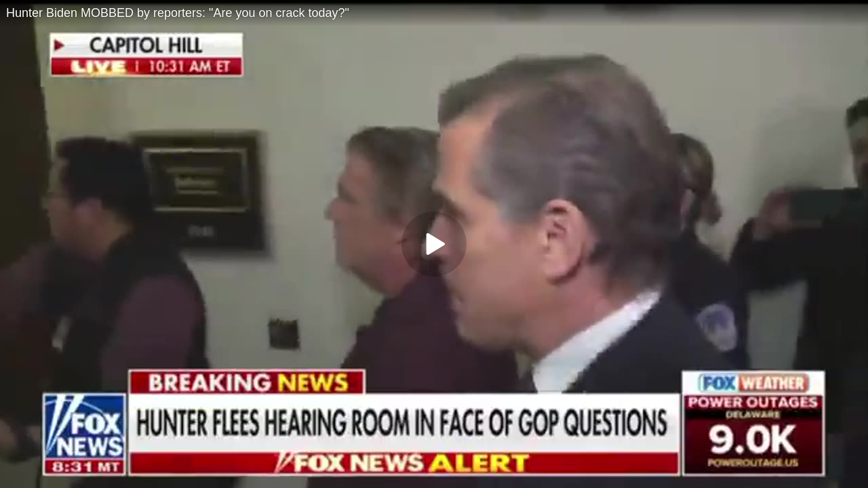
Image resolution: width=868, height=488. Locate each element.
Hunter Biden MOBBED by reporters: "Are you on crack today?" (178, 13)
